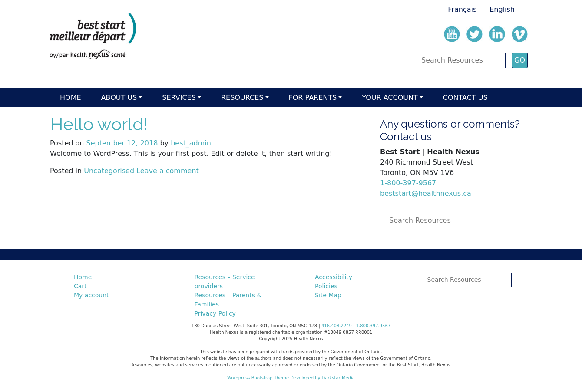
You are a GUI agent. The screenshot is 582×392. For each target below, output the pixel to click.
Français (462, 9)
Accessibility (334, 277)
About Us (119, 97)
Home (71, 97)
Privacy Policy (215, 313)
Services (179, 97)
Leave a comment (168, 171)
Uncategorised (109, 171)
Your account (390, 97)
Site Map (328, 295)
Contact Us (465, 97)
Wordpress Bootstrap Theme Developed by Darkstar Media (291, 378)
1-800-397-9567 (408, 183)
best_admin (191, 143)
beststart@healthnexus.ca (426, 193)
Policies (326, 286)
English (502, 9)
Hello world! (99, 124)
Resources (242, 97)
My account (91, 295)
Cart (80, 286)
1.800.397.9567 (374, 326)
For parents (313, 97)
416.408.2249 (337, 326)
